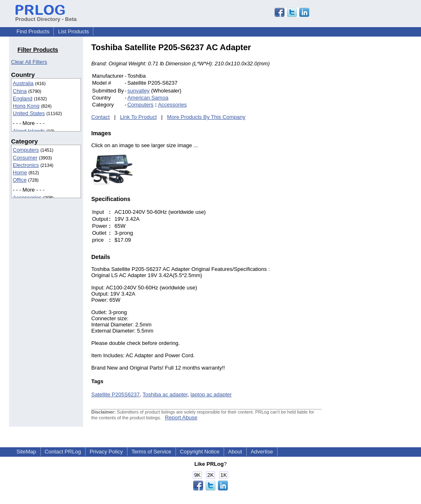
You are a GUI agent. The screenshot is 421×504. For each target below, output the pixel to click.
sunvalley (139, 91)
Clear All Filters (29, 62)
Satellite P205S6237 (116, 394)
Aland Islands (29, 131)
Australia (23, 83)
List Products (73, 31)
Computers (26, 150)
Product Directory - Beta (46, 16)
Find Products (33, 31)
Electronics (26, 165)
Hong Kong (26, 106)
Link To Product (138, 117)
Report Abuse (181, 417)
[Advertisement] (377, 166)
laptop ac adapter (211, 394)
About (235, 452)
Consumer (25, 158)
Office (20, 180)
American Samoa (148, 98)
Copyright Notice (200, 452)
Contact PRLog (63, 452)
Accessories (27, 198)
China (20, 91)
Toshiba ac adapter (165, 394)
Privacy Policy (106, 452)
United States (29, 113)
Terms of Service (152, 452)
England (23, 98)
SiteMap (26, 452)
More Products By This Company (206, 117)
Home (20, 172)
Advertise (262, 452)
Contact (101, 117)
